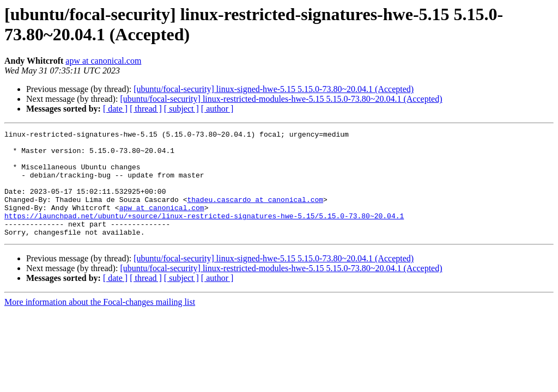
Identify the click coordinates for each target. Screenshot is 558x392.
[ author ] (217, 109)
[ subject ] (181, 109)
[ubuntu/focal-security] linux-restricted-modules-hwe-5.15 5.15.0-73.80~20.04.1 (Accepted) (281, 99)
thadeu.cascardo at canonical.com (255, 214)
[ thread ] (146, 109)
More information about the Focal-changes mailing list (100, 323)
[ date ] (115, 109)
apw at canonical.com (103, 61)
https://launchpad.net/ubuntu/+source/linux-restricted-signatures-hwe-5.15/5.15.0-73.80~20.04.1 (204, 234)
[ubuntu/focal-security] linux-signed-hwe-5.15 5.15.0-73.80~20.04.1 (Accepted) (274, 89)
